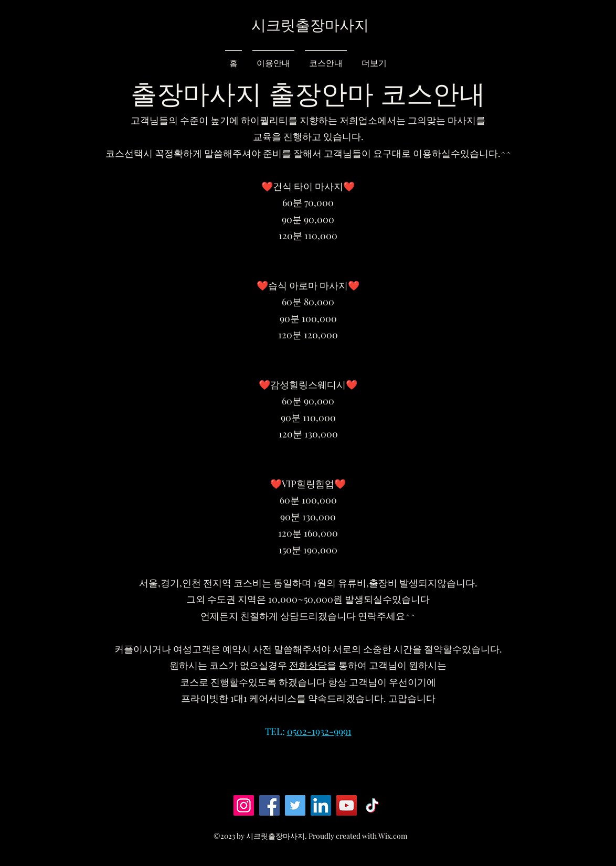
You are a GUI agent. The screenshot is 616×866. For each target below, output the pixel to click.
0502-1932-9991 (319, 731)
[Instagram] (244, 805)
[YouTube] (347, 805)
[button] (556, 35)
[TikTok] (372, 805)
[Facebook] (269, 805)
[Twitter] (295, 805)
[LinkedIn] (321, 805)
